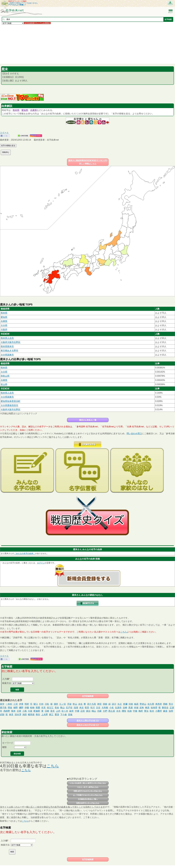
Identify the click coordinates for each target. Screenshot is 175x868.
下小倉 (64, 715)
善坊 (38, 715)
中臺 (77, 711)
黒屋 (131, 708)
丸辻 (120, 704)
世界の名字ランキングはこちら (88, 803)
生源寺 (118, 708)
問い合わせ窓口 (134, 434)
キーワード (8, 743)
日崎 (47, 711)
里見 (52, 711)
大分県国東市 (7, 355)
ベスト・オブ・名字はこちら (88, 787)
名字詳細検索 (88, 696)
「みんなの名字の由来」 (25, 553)
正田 (83, 711)
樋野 (16, 708)
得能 (105, 704)
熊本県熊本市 (7, 346)
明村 (27, 704)
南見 (11, 715)
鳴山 (94, 711)
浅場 (76, 708)
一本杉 (9, 704)
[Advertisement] (82, 44)
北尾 (19, 711)
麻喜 (165, 711)
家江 (51, 715)
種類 (4, 747)
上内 (58, 711)
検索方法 (7, 683)
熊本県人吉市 (7, 338)
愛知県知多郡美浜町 (11, 401)
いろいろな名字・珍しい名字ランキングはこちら (88, 783)
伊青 (21, 704)
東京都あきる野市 (9, 351)
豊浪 (57, 715)
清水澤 (18, 715)
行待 (41, 704)
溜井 (56, 704)
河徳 (131, 704)
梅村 (141, 711)
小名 (112, 708)
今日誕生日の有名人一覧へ (88, 799)
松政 (130, 711)
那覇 (38, 708)
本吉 (81, 708)
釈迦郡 (37, 711)
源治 (88, 711)
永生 (80, 704)
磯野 (21, 708)
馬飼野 (7, 711)
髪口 (36, 704)
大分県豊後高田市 (9, 405)
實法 (146, 711)
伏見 (43, 708)
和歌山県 (5, 376)
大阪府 (4, 330)
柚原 (136, 704)
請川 (114, 704)
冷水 (118, 711)
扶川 (93, 708)
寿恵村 (159, 704)
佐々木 (65, 711)
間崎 (165, 704)
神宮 (99, 704)
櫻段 (124, 711)
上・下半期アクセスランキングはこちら (88, 795)
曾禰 (125, 704)
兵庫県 (33, 110)
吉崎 (125, 708)
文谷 (98, 708)
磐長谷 (165, 708)
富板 (70, 715)
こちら (124, 632)
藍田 (87, 708)
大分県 (4, 325)
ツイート (4, 133)
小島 (25, 711)
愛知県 (25, 110)
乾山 (75, 704)
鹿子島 (3, 708)
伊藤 (27, 708)
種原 (147, 708)
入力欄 (5, 679)
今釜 (30, 711)
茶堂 (2, 704)
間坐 (10, 708)
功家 (99, 711)
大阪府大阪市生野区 (11, 342)
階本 (13, 711)
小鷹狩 (159, 711)
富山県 (4, 384)
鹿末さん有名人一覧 (88, 420)
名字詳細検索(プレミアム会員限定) (37, 23)
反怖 (142, 708)
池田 (25, 715)
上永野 (45, 715)
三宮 (16, 704)
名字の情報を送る (8, 146)
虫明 (171, 711)
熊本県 (16, 110)
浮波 (69, 704)
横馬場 (31, 715)
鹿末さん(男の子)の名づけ (88, 721)
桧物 (32, 708)
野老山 (143, 704)
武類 (2, 715)
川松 (47, 704)
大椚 (105, 711)
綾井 (72, 711)
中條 (135, 711)
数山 (62, 708)
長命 (57, 708)
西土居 (112, 711)
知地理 (154, 708)
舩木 (152, 711)
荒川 (171, 704)
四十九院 (92, 704)
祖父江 (50, 708)
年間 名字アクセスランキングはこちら (88, 791)
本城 (136, 708)
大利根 (105, 708)
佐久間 (151, 704)
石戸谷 (69, 708)
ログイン (41, 563)
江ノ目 (63, 704)
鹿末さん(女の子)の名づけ (88, 725)
